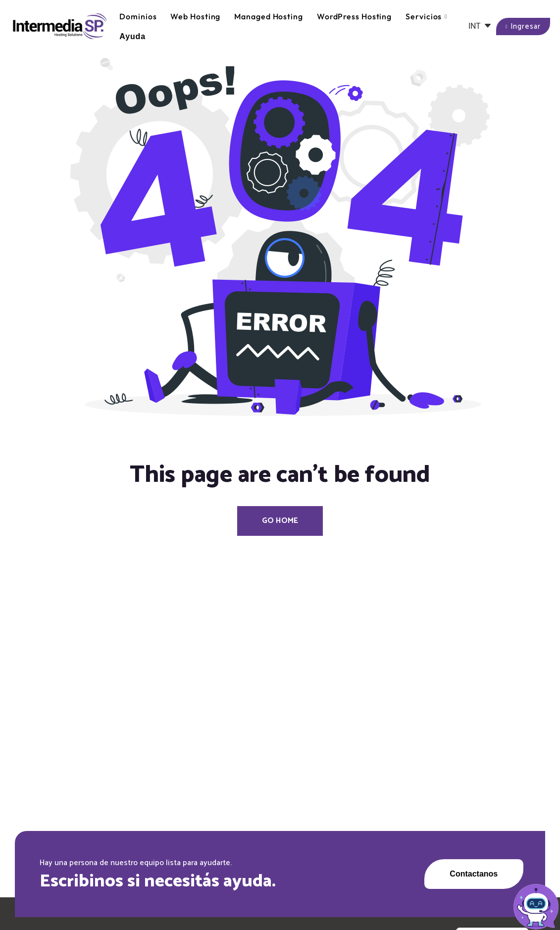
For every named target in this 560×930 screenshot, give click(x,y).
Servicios (426, 17)
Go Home (280, 521)
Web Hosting (195, 16)
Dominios (138, 16)
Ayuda (132, 36)
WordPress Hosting (354, 16)
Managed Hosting (269, 16)
